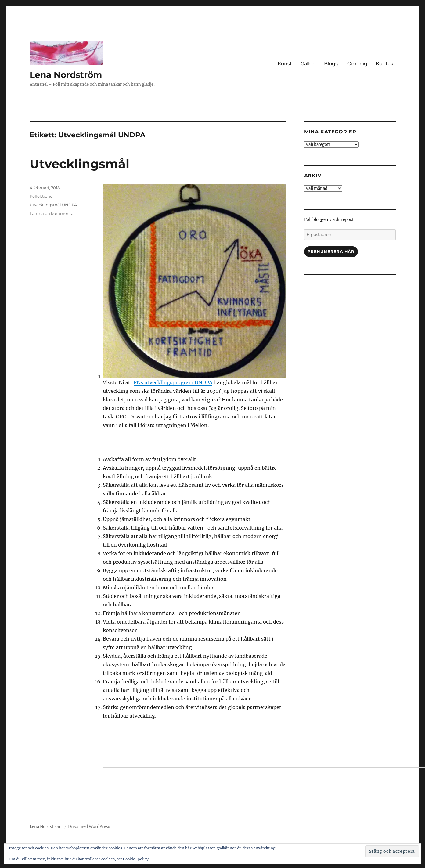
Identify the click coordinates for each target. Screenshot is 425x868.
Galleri (308, 64)
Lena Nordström (66, 75)
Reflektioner (42, 196)
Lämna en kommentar (52, 213)
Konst (285, 64)
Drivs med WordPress (89, 827)
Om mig (357, 64)
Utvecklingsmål (79, 164)
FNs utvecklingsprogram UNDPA (173, 382)
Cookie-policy (136, 859)
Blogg (331, 64)
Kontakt (386, 64)
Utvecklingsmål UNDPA (53, 205)
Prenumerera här (331, 251)
